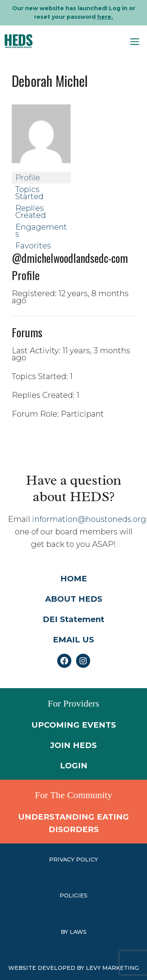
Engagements (41, 230)
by (65, 932)
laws (78, 932)
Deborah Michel (50, 81)
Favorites (33, 246)
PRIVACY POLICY (73, 860)
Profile (28, 178)
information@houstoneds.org (89, 519)
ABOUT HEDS (74, 599)
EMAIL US (73, 640)
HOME (74, 579)
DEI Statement (73, 619)
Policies (73, 895)
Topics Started (29, 193)
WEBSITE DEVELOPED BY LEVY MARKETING (73, 968)
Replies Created (31, 212)
